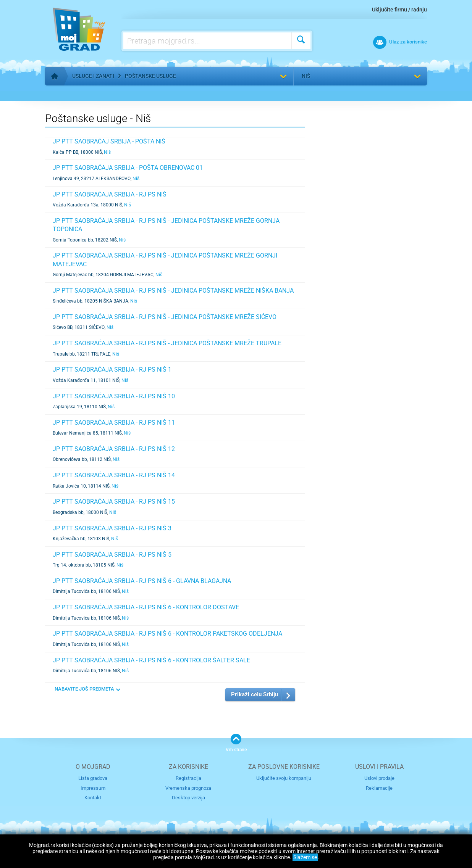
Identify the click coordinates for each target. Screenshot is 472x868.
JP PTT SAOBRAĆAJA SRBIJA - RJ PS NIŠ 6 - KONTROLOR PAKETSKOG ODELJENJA (167, 634)
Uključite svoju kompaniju (284, 778)
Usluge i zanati (93, 76)
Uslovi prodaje (379, 778)
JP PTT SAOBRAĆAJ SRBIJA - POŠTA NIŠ (109, 141)
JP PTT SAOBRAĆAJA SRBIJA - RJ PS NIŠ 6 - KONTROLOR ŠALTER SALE (151, 660)
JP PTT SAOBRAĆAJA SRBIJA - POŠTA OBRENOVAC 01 (128, 168)
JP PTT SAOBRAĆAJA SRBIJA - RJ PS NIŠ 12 (114, 449)
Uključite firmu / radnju (399, 10)
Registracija (188, 778)
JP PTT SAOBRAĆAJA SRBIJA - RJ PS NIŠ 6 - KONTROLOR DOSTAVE (146, 607)
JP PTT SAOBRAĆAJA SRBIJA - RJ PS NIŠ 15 (114, 502)
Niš (306, 76)
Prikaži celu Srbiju (255, 694)
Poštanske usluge (150, 76)
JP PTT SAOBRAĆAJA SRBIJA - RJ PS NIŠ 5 (112, 555)
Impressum (93, 788)
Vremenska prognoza (188, 788)
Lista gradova (93, 778)
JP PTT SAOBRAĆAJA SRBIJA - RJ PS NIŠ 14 (114, 475)
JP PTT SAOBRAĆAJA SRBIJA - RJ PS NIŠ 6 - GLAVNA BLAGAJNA (142, 581)
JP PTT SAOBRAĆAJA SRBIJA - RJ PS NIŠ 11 (114, 423)
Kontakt (93, 798)
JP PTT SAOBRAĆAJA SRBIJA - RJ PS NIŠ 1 (112, 370)
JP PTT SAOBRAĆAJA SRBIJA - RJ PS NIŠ (110, 194)
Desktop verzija (188, 798)
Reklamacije (379, 788)
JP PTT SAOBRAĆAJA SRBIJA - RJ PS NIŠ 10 (114, 396)
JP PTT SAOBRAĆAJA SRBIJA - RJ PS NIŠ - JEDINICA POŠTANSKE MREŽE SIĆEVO (165, 317)
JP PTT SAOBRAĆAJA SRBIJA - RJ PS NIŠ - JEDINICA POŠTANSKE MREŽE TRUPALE (167, 343)
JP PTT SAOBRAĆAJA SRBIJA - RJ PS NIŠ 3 (112, 528)
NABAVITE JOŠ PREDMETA (84, 689)
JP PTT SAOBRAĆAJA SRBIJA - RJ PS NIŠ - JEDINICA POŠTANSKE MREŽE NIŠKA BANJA (173, 291)
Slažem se (305, 857)
